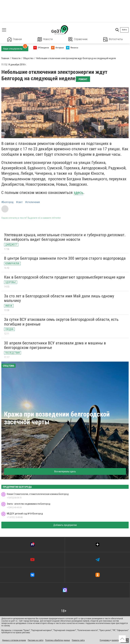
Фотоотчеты (113, 39)
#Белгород (7, 202)
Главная (15, 39)
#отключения (32, 202)
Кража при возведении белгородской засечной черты (57, 418)
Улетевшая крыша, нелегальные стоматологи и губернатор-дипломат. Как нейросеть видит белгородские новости (65, 237)
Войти (124, 30)
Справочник (78, 39)
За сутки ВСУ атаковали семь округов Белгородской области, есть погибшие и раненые (61, 322)
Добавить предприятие (65, 525)
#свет (19, 202)
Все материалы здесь (65, 471)
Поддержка (105, 640)
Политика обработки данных (58, 640)
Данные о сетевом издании (14, 640)
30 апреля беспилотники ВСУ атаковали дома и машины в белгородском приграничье (55, 345)
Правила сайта (78, 640)
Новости (45, 39)
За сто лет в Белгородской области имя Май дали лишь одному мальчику (59, 298)
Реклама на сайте (36, 640)
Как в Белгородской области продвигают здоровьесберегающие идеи (64, 277)
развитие (116, 640)
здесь (78, 193)
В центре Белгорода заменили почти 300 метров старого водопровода (65, 258)
